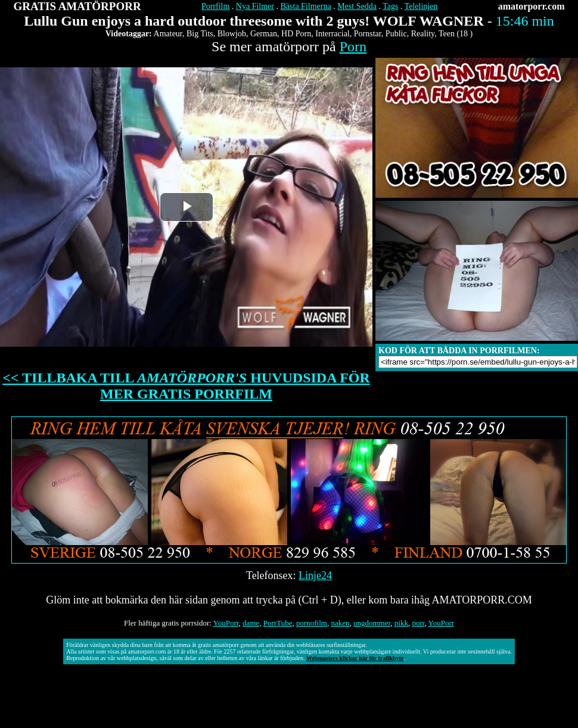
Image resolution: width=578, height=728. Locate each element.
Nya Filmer (255, 6)
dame (251, 623)
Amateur (168, 34)
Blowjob (232, 34)
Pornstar (368, 34)
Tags (390, 6)
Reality (423, 34)
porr (418, 623)
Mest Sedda (357, 6)
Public (396, 34)
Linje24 (315, 575)
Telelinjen (421, 6)
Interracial (332, 34)
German (264, 34)
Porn (353, 46)
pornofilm (312, 623)
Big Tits (200, 34)
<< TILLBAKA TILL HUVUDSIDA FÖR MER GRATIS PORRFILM (186, 386)
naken (340, 623)
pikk (401, 623)
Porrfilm (215, 6)
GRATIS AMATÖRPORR (77, 6)
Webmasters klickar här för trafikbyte (355, 658)
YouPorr (226, 623)
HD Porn (296, 34)
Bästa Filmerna (306, 6)
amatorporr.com (532, 6)
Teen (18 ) (456, 34)
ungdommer (372, 623)
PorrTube (278, 623)
